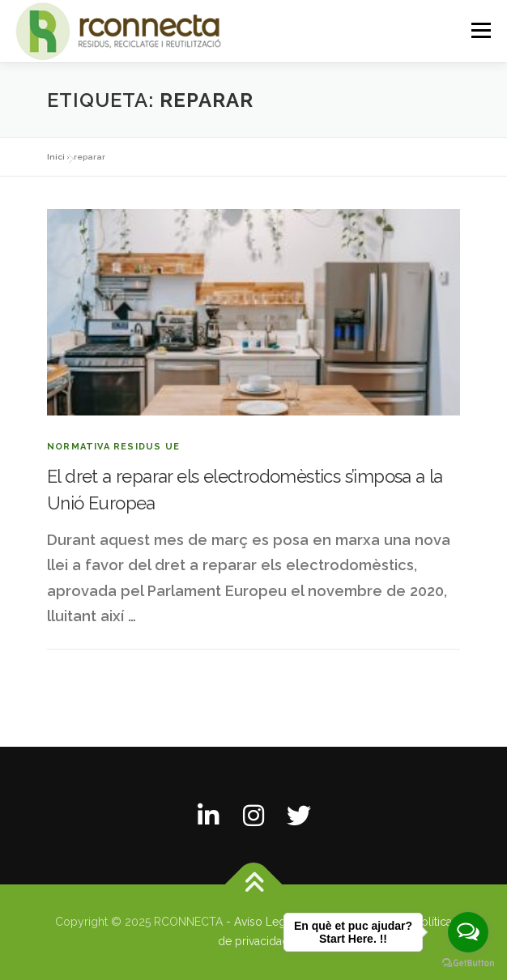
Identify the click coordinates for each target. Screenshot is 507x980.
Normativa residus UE (113, 447)
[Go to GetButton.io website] (468, 963)
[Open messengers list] (468, 932)
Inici (56, 157)
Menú (481, 30)
